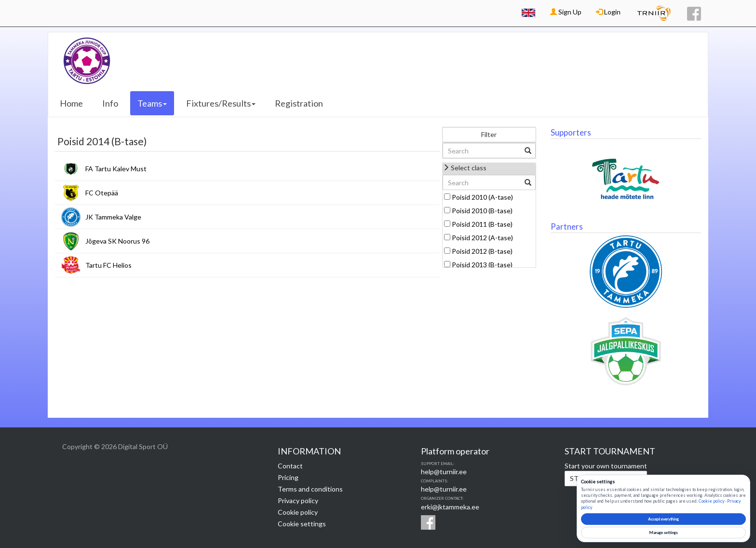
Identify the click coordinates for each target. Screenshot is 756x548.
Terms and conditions (310, 489)
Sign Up (566, 12)
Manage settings (663, 533)
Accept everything (663, 519)
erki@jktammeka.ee (450, 507)
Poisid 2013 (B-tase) (482, 265)
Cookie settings (302, 524)
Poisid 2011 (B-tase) (482, 224)
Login (608, 12)
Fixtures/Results (221, 103)
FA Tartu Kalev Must (116, 169)
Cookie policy (298, 512)
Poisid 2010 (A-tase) (482, 197)
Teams (152, 103)
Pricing (288, 477)
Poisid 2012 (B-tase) (482, 251)
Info (110, 103)
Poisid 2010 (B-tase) (482, 211)
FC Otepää (102, 193)
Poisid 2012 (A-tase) (482, 238)
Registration (299, 103)
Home (71, 103)
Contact (290, 466)
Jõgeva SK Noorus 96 (117, 241)
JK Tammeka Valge (113, 217)
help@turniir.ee (444, 472)
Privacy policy (298, 500)
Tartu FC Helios (108, 265)
